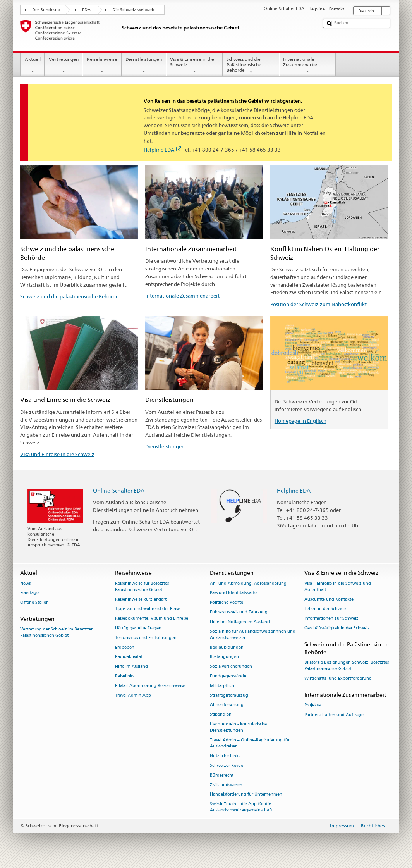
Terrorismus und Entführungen (146, 638)
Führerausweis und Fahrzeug (239, 612)
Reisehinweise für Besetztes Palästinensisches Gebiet (142, 586)
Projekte (312, 705)
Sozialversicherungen (231, 667)
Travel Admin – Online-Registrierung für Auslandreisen (250, 743)
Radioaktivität (129, 657)
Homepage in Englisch (300, 421)
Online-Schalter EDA (119, 490)
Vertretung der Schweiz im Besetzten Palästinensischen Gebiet (57, 633)
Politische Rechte (227, 603)
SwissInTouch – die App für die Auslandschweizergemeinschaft (241, 807)
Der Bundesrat (46, 10)
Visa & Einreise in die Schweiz (194, 65)
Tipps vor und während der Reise (148, 609)
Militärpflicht (223, 686)
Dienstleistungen (144, 65)
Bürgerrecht (222, 775)
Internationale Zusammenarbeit (307, 65)
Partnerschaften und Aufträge (334, 715)
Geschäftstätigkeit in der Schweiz (337, 628)
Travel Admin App (133, 695)
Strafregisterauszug (229, 695)
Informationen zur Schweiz (331, 619)
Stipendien (221, 715)
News (25, 583)
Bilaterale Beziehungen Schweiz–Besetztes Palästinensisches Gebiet (347, 666)
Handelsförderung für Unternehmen (246, 795)
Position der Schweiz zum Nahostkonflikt (318, 304)
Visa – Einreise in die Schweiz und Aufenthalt (338, 586)
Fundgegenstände (228, 676)
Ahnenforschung (227, 705)
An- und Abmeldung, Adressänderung (248, 583)
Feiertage (29, 593)
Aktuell (33, 65)
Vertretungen (64, 65)
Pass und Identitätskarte (233, 593)
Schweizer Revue (227, 766)
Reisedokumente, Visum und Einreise (152, 619)
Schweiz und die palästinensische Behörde (69, 296)
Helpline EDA (162, 150)
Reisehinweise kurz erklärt (141, 599)
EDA (86, 10)
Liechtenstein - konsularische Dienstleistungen (238, 727)
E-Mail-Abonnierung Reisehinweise (150, 686)
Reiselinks (124, 676)
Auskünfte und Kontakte (329, 599)
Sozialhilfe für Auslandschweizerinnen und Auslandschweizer (253, 635)
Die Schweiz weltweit (133, 10)
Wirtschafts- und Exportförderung (338, 679)
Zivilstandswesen (226, 785)
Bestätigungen (224, 657)
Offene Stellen (34, 603)
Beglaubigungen (227, 647)
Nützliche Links (225, 756)
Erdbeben (125, 647)
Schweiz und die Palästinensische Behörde (251, 66)
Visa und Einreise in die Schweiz (57, 454)
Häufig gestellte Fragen (138, 628)
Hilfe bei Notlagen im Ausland (240, 622)
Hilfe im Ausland (131, 667)
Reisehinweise (102, 65)
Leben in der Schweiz (326, 609)
